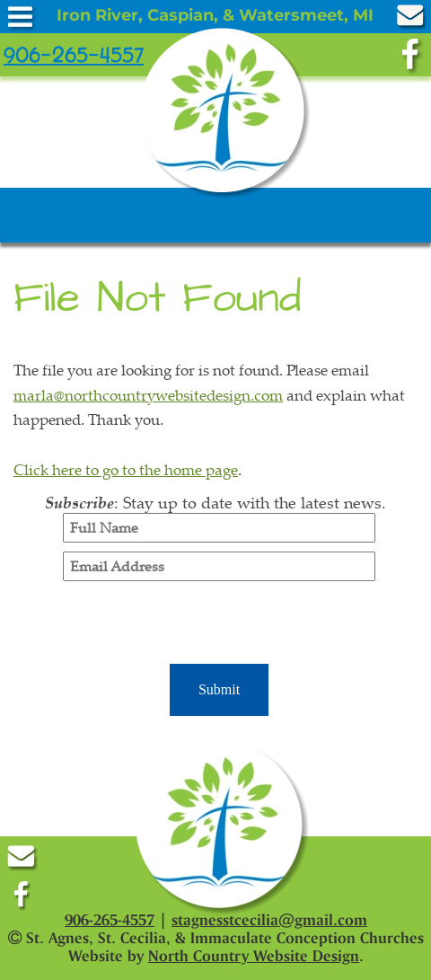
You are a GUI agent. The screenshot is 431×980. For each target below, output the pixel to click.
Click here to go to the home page (126, 469)
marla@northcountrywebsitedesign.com (148, 395)
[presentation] (219, 625)
